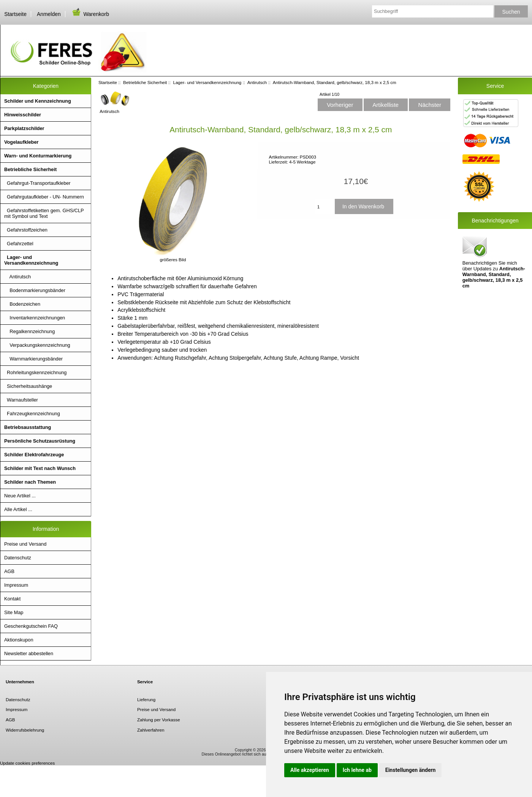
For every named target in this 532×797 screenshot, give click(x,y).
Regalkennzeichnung (29, 331)
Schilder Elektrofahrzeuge (34, 455)
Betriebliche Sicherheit (145, 82)
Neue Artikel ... (20, 496)
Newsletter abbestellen (29, 653)
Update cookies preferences (27, 763)
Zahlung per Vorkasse (159, 720)
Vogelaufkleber (21, 142)
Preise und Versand (25, 544)
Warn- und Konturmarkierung (38, 156)
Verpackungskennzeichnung (37, 345)
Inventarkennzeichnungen (35, 318)
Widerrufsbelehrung (25, 730)
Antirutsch (257, 82)
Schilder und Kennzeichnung (38, 101)
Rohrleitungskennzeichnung (35, 372)
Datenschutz (18, 558)
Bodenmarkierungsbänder (35, 290)
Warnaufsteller (21, 400)
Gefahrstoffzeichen (26, 230)
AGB (9, 571)
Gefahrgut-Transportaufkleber (37, 183)
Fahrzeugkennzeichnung (32, 414)
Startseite (15, 14)
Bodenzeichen (22, 304)
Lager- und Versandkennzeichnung (207, 82)
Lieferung (146, 699)
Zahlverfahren (151, 730)
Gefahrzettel (19, 244)
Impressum (16, 585)
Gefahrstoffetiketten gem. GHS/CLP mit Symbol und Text (44, 213)
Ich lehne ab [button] (357, 770)
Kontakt (12, 599)
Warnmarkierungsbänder (33, 359)
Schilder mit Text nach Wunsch (40, 468)
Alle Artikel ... (18, 509)
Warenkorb (90, 14)
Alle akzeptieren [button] (310, 770)
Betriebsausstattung (28, 427)
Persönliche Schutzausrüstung (40, 441)
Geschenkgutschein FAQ (31, 626)
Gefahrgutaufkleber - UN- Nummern (44, 197)
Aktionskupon (19, 640)
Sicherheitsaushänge (28, 386)
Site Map (14, 612)
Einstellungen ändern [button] (411, 770)
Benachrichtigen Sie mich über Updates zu (494, 262)
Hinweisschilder (23, 115)
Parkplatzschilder (24, 128)
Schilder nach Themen (30, 482)
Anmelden (49, 14)
